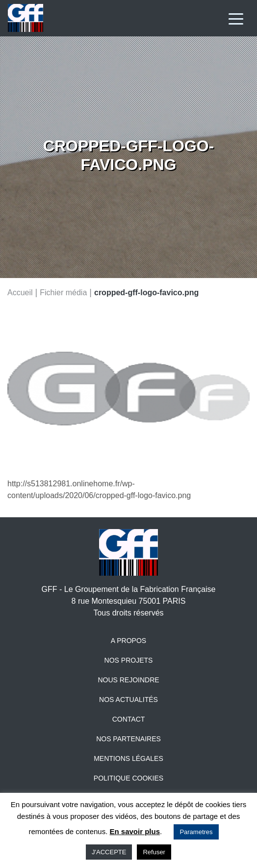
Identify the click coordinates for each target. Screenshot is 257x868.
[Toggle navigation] (236, 18)
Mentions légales (128, 758)
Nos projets (129, 660)
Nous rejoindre (128, 680)
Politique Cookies (128, 778)
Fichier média (63, 292)
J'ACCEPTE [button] (109, 852)
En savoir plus (135, 831)
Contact (129, 719)
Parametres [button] (196, 832)
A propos (128, 641)
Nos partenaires (128, 739)
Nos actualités (128, 700)
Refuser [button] (154, 852)
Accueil (20, 292)
